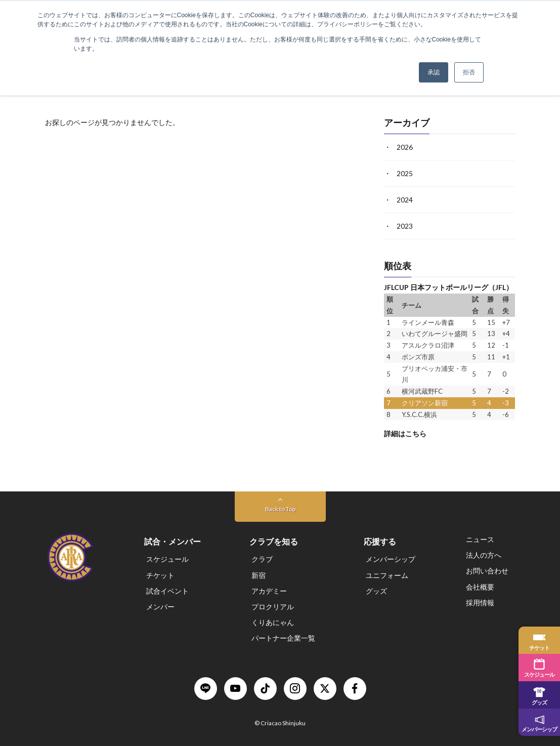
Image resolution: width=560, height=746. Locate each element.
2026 (405, 147)
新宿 (259, 575)
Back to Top (280, 509)
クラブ (262, 559)
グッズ (376, 590)
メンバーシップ (391, 559)
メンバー (160, 607)
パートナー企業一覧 (283, 638)
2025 (405, 173)
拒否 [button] (469, 72)
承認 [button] (434, 72)
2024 (405, 200)
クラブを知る (274, 541)
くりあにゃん (273, 622)
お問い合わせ (487, 571)
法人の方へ (484, 555)
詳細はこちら (405, 433)
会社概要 (480, 586)
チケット (160, 575)
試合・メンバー (173, 541)
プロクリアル (273, 607)
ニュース (480, 539)
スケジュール (167, 559)
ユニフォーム (387, 575)
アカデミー (269, 590)
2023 (405, 226)
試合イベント (167, 590)
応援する (380, 541)
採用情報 (480, 602)
